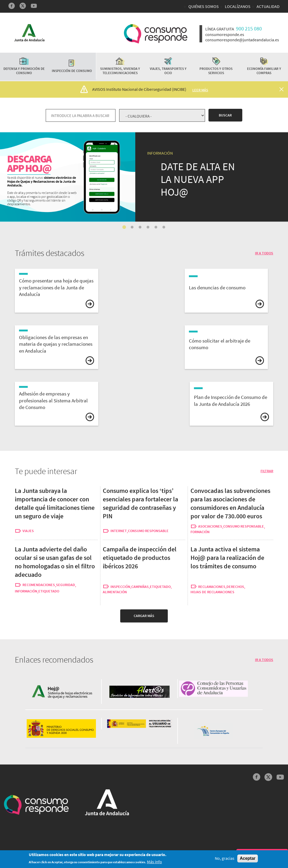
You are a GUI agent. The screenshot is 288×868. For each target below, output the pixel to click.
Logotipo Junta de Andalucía (29, 33)
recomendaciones (39, 585)
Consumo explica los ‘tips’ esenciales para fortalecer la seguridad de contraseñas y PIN (140, 503)
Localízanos (238, 6)
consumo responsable (148, 531)
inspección (120, 587)
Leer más (200, 90)
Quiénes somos (204, 6)
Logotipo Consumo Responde (156, 34)
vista (57, 291)
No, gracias (225, 859)
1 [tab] (124, 227)
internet (119, 531)
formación (200, 532)
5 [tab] (156, 227)
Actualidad (268, 6)
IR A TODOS (264, 253)
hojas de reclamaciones (212, 592)
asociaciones (210, 526)
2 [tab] (132, 227)
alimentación (115, 592)
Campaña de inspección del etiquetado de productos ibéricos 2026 (140, 558)
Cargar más (144, 616)
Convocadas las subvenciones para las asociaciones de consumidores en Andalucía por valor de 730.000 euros (230, 503)
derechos (235, 587)
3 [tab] (140, 227)
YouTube (34, 6)
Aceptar (248, 859)
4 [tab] (148, 227)
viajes (28, 531)
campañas (140, 587)
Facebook (12, 6)
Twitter (23, 6)
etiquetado (49, 591)
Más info (154, 862)
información (26, 591)
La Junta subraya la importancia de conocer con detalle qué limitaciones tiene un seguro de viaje (55, 503)
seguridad (66, 585)
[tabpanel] (144, 177)
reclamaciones (212, 587)
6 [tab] (164, 227)
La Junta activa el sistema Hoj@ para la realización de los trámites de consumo (84, 136)
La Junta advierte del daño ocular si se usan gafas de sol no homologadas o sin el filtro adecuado (55, 562)
